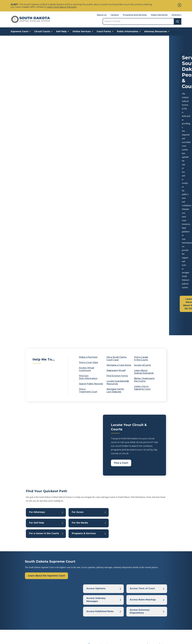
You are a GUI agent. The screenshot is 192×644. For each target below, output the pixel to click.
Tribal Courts (147, 593)
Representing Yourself (109, 599)
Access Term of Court (142, 382)
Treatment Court (130, 464)
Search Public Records (91, 172)
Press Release (113, 464)
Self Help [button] (63, 31)
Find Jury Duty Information (88, 166)
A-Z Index (59, 615)
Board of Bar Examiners (154, 599)
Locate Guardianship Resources (118, 171)
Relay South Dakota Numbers (158, 621)
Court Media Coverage (65, 599)
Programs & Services (84, 325)
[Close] (179, 5)
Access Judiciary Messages (96, 394)
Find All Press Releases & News (127, 557)
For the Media (80, 313)
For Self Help (37, 313)
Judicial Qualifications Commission (158, 604)
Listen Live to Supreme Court (144, 176)
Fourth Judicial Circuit (149, 468)
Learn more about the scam (62, 7)
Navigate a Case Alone (119, 154)
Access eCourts (144, 154)
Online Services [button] (84, 31)
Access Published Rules (100, 406)
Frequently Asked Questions (68, 610)
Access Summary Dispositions (140, 406)
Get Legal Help (105, 621)
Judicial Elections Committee (155, 610)
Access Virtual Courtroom (87, 158)
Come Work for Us (63, 604)
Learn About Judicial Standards (144, 160)
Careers (115, 15)
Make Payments (159, 15)
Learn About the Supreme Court (46, 368)
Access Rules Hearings (143, 394)
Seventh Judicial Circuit (147, 471)
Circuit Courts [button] (44, 31)
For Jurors (78, 301)
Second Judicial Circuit (104, 468)
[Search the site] (138, 21)
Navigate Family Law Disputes (115, 179)
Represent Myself (116, 159)
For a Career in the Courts (44, 325)
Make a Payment (88, 146)
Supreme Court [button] (21, 31)
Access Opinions (96, 382)
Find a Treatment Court (88, 179)
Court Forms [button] (106, 31)
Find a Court (121, 251)
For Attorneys (37, 301)
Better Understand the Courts (144, 168)
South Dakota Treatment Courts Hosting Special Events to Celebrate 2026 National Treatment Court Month (128, 443)
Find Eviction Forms (117, 164)
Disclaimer (113, 631)
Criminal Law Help (107, 610)
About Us (102, 15)
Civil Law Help (104, 604)
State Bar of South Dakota (156, 615)
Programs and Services (135, 15)
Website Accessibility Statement (139, 631)
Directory (176, 15)
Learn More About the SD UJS (31, 97)
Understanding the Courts (111, 615)
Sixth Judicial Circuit (124, 471)
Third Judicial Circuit (127, 468)
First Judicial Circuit (149, 464)
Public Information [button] (130, 31)
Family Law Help (106, 593)
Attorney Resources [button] (158, 31)
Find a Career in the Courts (141, 147)
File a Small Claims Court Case (117, 147)
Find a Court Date (90, 151)
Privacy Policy (94, 631)
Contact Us (46, 631)
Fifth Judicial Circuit (103, 471)
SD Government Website (68, 631)
